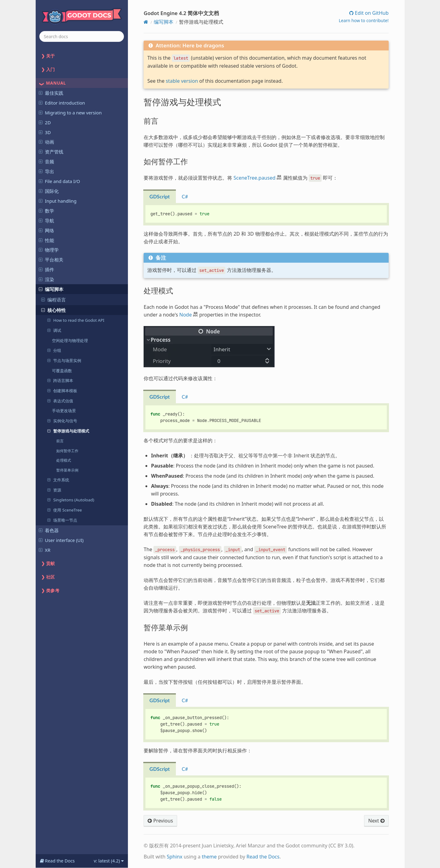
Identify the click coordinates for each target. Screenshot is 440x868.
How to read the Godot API (76, 320)
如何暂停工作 (67, 451)
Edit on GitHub (371, 13)
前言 (60, 441)
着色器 (49, 530)
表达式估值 (60, 401)
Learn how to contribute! (364, 20)
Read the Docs (263, 857)
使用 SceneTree (64, 510)
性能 (46, 240)
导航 (46, 221)
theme (209, 857)
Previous (160, 821)
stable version (182, 81)
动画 (46, 142)
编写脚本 (51, 289)
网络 (46, 230)
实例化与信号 (62, 421)
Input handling (58, 201)
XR (45, 550)
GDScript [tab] (160, 197)
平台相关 (51, 260)
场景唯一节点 (62, 520)
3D (45, 132)
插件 (46, 269)
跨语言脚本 (60, 380)
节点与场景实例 (64, 360)
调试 (54, 330)
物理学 (49, 250)
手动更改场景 (64, 411)
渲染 (46, 279)
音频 (46, 161)
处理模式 (64, 460)
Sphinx (174, 857)
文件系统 (58, 480)
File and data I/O (59, 181)
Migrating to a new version (70, 113)
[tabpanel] (266, 214)
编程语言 (54, 300)
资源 (54, 490)
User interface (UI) (61, 540)
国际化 (49, 191)
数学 (46, 211)
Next (376, 821)
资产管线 (51, 152)
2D (45, 122)
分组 (54, 350)
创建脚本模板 (62, 390)
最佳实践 (51, 93)
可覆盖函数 (62, 371)
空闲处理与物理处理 (70, 340)
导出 (46, 171)
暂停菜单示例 (67, 470)
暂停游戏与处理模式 (68, 431)
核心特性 (54, 310)
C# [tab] (185, 197)
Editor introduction (62, 103)
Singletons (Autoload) (71, 500)
